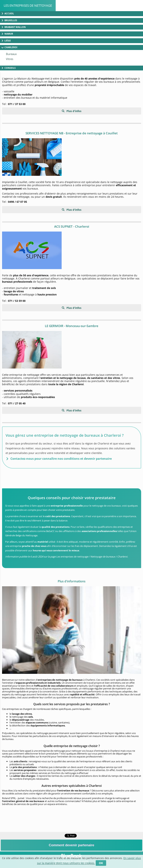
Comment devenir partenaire (71, 845)
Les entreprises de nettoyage (28, 5)
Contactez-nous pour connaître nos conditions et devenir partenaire (61, 459)
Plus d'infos (74, 111)
